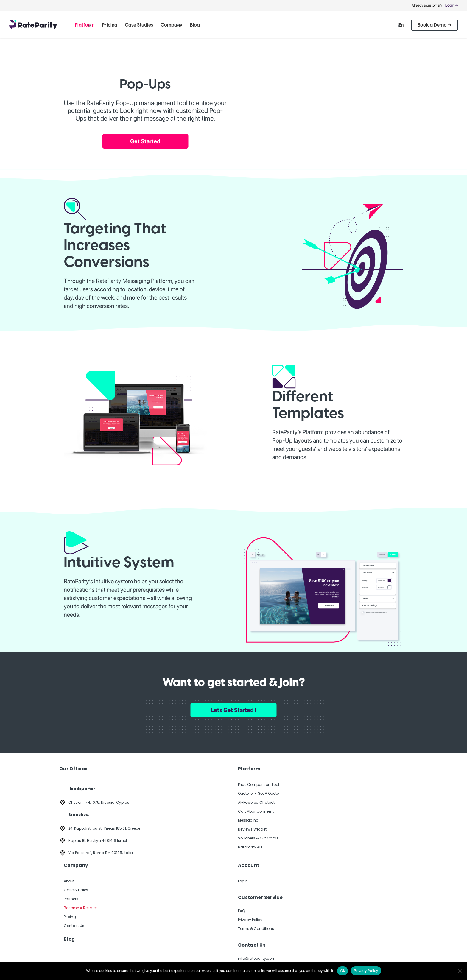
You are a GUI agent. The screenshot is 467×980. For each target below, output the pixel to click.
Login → (452, 5)
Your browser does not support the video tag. (337, 93)
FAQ (241, 911)
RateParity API (250, 847)
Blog (69, 939)
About (69, 881)
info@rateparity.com (257, 958)
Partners (71, 899)
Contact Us (74, 926)
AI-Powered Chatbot (256, 802)
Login (243, 881)
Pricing (70, 917)
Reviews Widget (252, 829)
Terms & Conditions (256, 929)
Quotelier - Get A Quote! (259, 793)
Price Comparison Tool (259, 785)
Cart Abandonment (256, 811)
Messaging (248, 820)
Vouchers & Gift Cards (258, 838)
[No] (460, 971)
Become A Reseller (80, 908)
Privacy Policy (250, 920)
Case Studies (76, 890)
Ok (343, 971)
